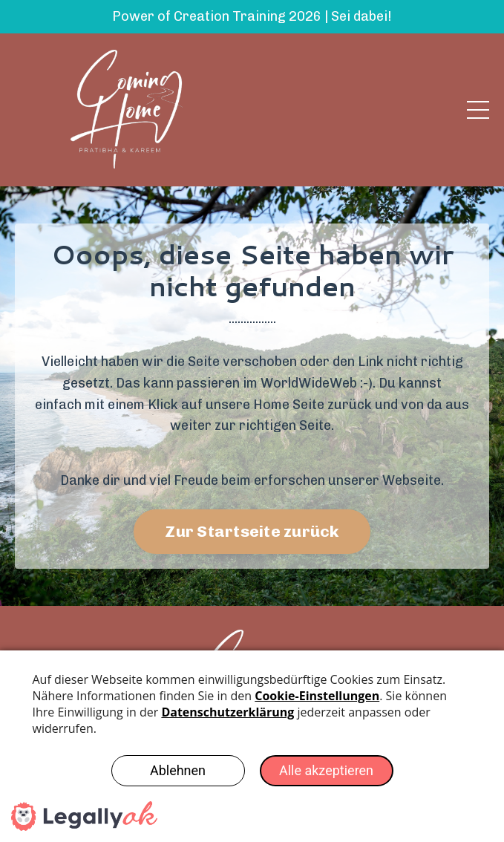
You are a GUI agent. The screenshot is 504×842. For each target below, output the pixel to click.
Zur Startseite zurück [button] (252, 531)
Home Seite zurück (312, 405)
